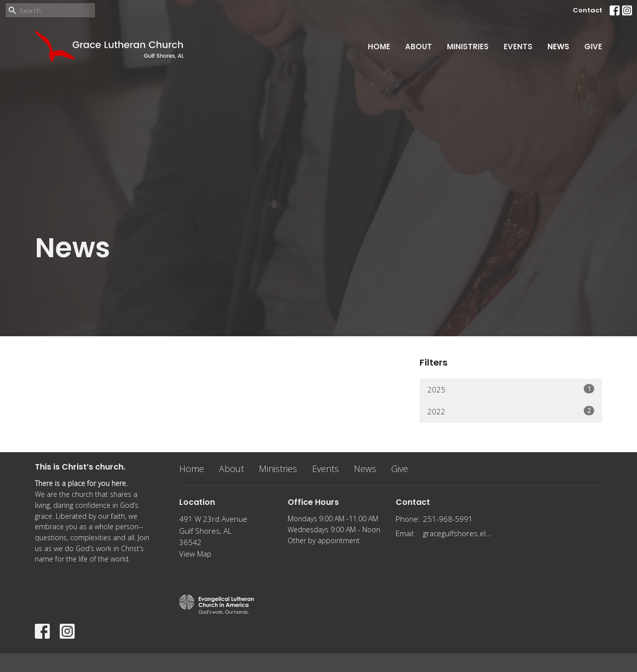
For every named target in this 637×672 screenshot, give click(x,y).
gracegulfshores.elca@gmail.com (459, 533)
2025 (511, 389)
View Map (195, 554)
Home (379, 47)
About (419, 47)
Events (518, 47)
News (558, 47)
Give (593, 47)
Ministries (468, 47)
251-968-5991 (448, 519)
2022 (511, 411)
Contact (587, 10)
